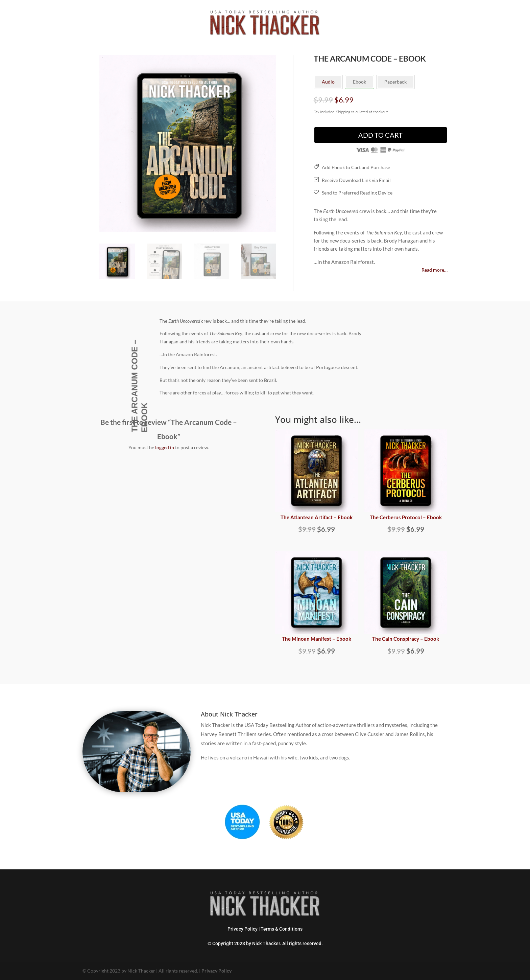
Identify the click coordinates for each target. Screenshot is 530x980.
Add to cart (380, 135)
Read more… (435, 270)
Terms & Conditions (282, 929)
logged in (165, 447)
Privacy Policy (243, 929)
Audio (328, 82)
